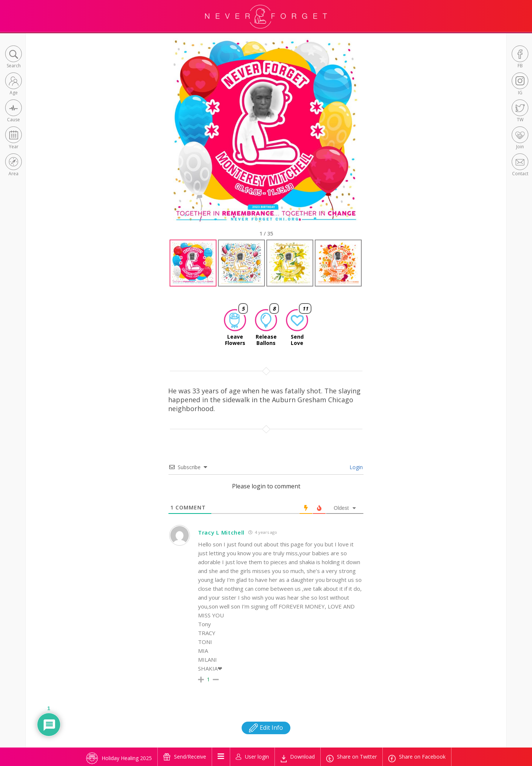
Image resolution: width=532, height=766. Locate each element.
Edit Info (266, 728)
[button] (13, 57)
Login (355, 467)
